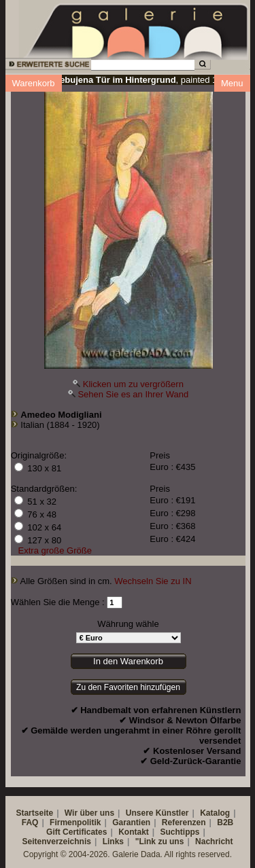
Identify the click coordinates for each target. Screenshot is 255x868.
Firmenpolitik (75, 822)
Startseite (34, 813)
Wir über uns (89, 813)
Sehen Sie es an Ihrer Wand (133, 394)
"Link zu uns (160, 842)
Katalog (215, 813)
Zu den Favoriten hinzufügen (128, 687)
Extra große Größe (55, 550)
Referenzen (184, 822)
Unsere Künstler (157, 813)
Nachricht (214, 842)
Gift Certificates (76, 832)
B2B (225, 822)
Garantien (131, 822)
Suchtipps (180, 832)
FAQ (30, 822)
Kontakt (134, 832)
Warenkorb (34, 83)
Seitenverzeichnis (57, 842)
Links (113, 842)
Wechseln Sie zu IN (153, 581)
